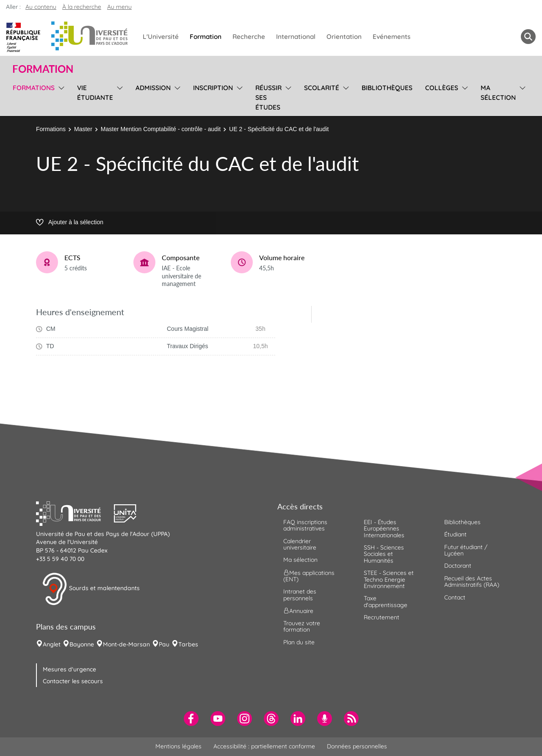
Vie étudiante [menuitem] (95, 93)
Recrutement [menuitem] (382, 617)
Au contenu (41, 7)
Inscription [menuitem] (213, 88)
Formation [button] (43, 69)
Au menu (119, 7)
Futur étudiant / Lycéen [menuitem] (466, 550)
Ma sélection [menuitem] (498, 93)
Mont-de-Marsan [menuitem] (126, 644)
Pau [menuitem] (164, 644)
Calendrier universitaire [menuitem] (300, 544)
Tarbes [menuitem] (188, 644)
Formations (51, 129)
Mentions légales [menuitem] (178, 746)
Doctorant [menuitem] (458, 566)
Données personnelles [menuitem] (357, 746)
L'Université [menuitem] (161, 37)
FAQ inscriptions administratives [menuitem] (305, 525)
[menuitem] (191, 719)
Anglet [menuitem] (52, 644)
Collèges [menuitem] (442, 88)
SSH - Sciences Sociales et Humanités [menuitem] (384, 554)
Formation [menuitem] (206, 37)
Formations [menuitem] (34, 88)
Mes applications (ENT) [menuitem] (309, 576)
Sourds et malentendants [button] (91, 589)
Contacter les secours (73, 681)
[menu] (60, 96)
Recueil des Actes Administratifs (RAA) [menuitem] (472, 581)
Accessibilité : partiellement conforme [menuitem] (264, 746)
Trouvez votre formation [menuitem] (302, 626)
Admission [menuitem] (153, 88)
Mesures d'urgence (69, 669)
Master (83, 129)
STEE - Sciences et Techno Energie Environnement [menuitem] (389, 579)
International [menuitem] (296, 37)
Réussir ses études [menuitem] (268, 98)
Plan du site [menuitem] (299, 642)
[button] (75, 512)
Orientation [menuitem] (344, 37)
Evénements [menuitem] (391, 37)
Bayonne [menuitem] (82, 644)
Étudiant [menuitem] (455, 534)
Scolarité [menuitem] (322, 88)
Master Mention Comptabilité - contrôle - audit (161, 129)
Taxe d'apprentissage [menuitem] (386, 601)
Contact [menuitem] (455, 597)
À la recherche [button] (82, 7)
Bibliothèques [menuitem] (387, 88)
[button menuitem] (528, 37)
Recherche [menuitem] (249, 37)
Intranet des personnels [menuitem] (300, 595)
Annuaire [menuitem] (298, 611)
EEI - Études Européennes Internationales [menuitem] (384, 529)
